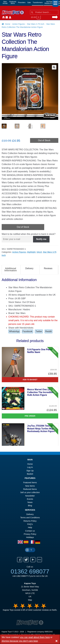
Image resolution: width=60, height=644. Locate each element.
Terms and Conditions (30, 518)
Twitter (39, 332)
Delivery (30, 515)
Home (3, 17)
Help (30, 528)
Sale (29, 3)
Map (30, 600)
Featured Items (30, 483)
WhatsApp (14, 332)
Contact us (30, 531)
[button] (54, 67)
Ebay (39, 560)
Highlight (31, 252)
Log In (30, 468)
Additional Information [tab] (11, 270)
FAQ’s (30, 524)
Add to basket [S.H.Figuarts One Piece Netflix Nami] (30, 380)
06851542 (49, 632)
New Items (30, 486)
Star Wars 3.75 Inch (36, 24)
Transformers (38, 3)
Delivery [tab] (29, 269)
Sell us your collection (30, 493)
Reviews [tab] (48, 269)
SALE (39, 252)
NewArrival (5, 3)
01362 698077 (30, 572)
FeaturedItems (13, 3)
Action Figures (19, 24)
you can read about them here (35, 637)
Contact (6, 17)
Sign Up (30, 471)
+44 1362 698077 (20, 576)
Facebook (27, 332)
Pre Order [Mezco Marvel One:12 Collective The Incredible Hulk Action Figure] (30, 416)
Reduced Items (30, 489)
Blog (30, 506)
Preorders (22, 3)
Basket (30, 474)
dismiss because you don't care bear (20, 641)
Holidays (30, 538)
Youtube (33, 560)
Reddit (49, 332)
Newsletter (30, 496)
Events (30, 499)
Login (10, 17)
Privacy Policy (30, 534)
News (13, 17)
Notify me (41, 239)
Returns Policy (30, 521)
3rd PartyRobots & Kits (50, 3)
